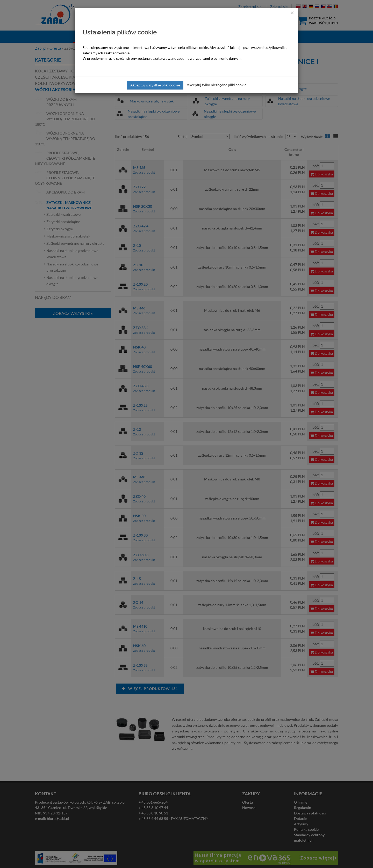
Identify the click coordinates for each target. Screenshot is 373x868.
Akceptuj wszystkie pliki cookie (155, 85)
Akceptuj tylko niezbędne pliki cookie (217, 85)
